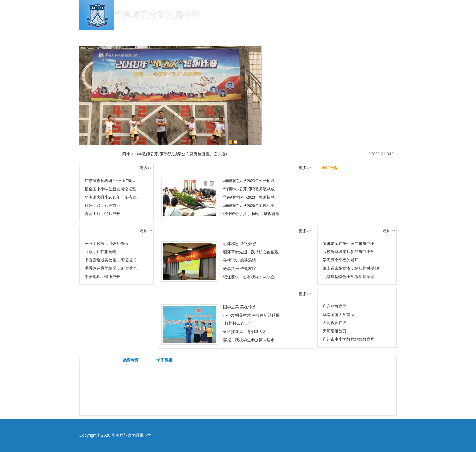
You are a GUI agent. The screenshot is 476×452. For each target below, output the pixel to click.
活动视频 (97, 360)
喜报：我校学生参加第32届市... (250, 340)
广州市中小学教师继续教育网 (348, 339)
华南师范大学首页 (338, 315)
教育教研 (258, 36)
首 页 (99, 36)
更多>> (146, 168)
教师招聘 (377, 36)
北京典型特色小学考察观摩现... (350, 277)
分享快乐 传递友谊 (239, 269)
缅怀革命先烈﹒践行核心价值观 (251, 252)
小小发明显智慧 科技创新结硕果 (251, 315)
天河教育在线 (335, 323)
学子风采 (164, 360)
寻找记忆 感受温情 (239, 260)
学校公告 (218, 36)
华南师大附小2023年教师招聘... (250, 197)
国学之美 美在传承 (239, 307)
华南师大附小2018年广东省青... (112, 197)
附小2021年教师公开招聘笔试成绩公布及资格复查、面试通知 (176, 154)
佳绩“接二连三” (237, 323)
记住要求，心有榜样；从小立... (250, 277)
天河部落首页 (335, 331)
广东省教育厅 (335, 306)
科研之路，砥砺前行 (102, 206)
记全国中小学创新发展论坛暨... (112, 189)
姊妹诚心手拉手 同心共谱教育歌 (251, 214)
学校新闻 (178, 36)
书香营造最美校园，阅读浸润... (112, 260)
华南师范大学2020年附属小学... (250, 206)
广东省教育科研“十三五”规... (110, 181)
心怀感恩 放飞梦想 (239, 244)
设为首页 (385, 6)
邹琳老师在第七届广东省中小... (350, 244)
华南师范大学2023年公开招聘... (250, 181)
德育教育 (297, 36)
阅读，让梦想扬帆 (100, 252)
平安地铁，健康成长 (102, 277)
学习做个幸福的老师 (340, 260)
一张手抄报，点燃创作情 (106, 244)
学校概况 (139, 36)
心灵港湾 (337, 36)
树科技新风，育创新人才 (245, 332)
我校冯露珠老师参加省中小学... (350, 252)
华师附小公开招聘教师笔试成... (250, 189)
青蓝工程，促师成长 (102, 214)
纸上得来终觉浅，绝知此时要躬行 (352, 268)
